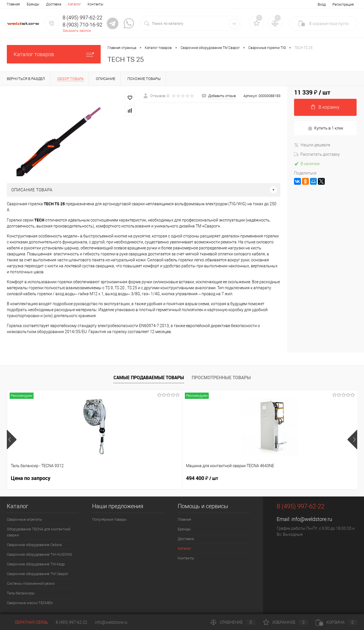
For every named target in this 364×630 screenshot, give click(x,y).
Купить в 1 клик (325, 128)
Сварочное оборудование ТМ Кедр (36, 564)
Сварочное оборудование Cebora (34, 545)
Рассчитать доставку (317, 154)
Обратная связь (27, 622)
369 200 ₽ (202, 478)
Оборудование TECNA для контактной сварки (39, 532)
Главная (13, 4)
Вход (322, 4)
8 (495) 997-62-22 (72, 622)
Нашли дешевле (312, 145)
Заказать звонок (77, 31)
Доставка (54, 4)
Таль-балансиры (21, 593)
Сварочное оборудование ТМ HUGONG (39, 554)
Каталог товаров (54, 54)
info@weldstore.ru (312, 519)
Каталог (74, 4)
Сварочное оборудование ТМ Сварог (38, 574)
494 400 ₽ (114, 478)
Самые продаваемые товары (149, 377)
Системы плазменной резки (31, 583)
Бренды (33, 4)
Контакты (95, 4)
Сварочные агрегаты (24, 519)
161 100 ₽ (290, 478)
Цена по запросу (31, 478)
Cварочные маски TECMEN (30, 603)
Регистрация (343, 4)
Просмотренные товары (221, 377)
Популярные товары (109, 519)
